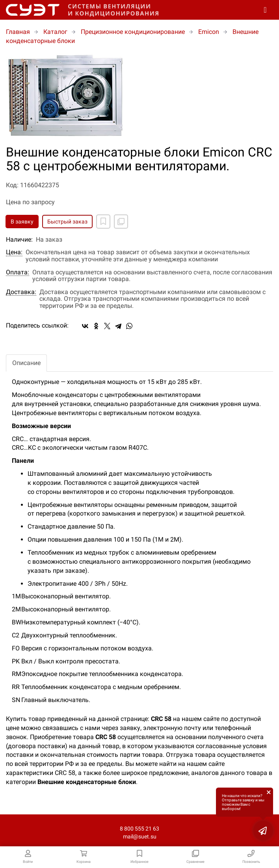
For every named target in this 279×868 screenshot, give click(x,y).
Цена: (14, 252)
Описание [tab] (26, 363)
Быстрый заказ (67, 222)
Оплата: (18, 272)
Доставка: (21, 292)
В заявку (22, 222)
